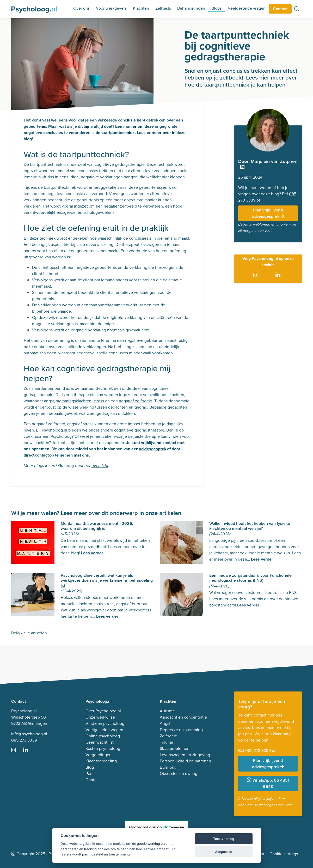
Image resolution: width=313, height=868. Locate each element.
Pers (89, 773)
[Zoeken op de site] (297, 10)
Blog (90, 767)
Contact (280, 9)
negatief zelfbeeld (136, 401)
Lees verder (92, 553)
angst (49, 401)
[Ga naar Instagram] (257, 275)
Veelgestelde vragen (247, 8)
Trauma (166, 742)
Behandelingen (191, 8)
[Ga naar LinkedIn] (279, 275)
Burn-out (168, 767)
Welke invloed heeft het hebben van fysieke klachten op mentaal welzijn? (250, 526)
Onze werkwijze (100, 717)
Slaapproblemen (175, 748)
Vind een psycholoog (105, 723)
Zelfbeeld (168, 736)
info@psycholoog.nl (29, 734)
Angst (165, 723)
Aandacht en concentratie (183, 717)
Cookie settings (284, 854)
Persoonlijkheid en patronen (185, 761)
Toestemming (224, 839)
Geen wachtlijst (100, 742)
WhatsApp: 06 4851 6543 (268, 783)
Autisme (167, 711)
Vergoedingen (99, 755)
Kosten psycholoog (103, 748)
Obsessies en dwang (179, 773)
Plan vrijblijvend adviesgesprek (268, 213)
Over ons (81, 8)
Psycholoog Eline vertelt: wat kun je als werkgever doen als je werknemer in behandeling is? (107, 580)
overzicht (100, 466)
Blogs (216, 8)
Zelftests (163, 8)
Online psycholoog (103, 736)
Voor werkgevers (111, 8)
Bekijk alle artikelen (29, 633)
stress (99, 401)
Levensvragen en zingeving (185, 755)
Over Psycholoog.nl (103, 711)
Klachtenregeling (101, 761)
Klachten (141, 8)
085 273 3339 (24, 740)
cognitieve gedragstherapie (119, 164)
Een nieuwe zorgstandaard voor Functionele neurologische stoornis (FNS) (250, 578)
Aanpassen (223, 852)
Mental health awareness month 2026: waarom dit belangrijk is (97, 526)
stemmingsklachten (74, 401)
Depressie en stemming (181, 730)
